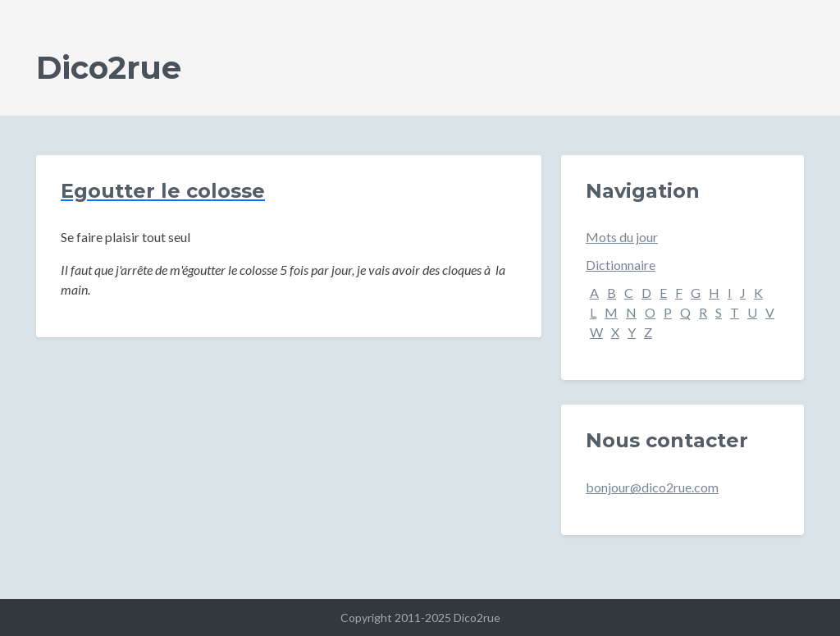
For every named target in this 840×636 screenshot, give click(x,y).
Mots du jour (622, 237)
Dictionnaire (621, 265)
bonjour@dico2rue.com (652, 487)
